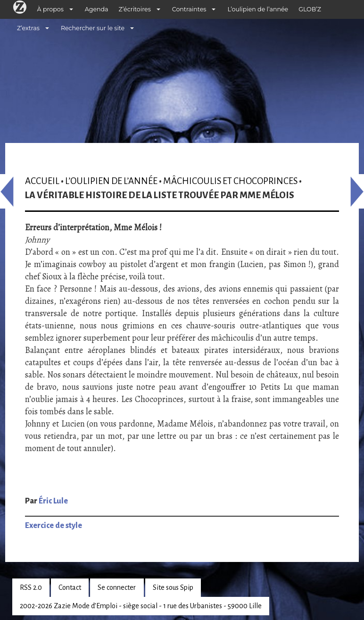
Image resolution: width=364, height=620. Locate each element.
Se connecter (117, 587)
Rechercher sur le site (93, 28)
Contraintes (189, 9)
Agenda (97, 9)
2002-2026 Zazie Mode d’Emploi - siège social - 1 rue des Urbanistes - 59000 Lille (141, 606)
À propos (50, 9)
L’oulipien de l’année (258, 9)
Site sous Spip (173, 587)
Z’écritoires (135, 9)
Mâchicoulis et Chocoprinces (230, 181)
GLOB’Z (310, 9)
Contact (70, 587)
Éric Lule (53, 501)
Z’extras (28, 28)
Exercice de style (54, 526)
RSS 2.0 (31, 587)
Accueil (42, 181)
